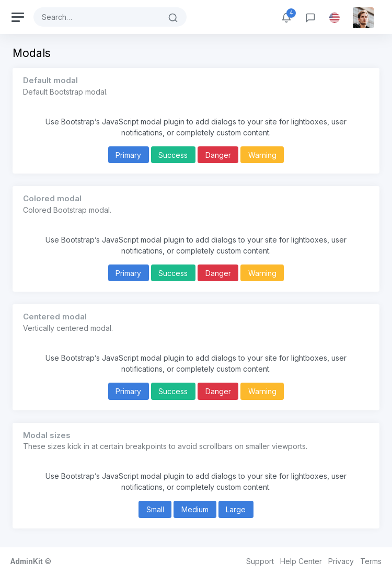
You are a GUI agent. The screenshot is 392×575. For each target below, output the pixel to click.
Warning (262, 155)
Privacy (341, 561)
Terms (371, 561)
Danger (218, 155)
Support (260, 561)
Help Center (301, 561)
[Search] (97, 17)
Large (236, 509)
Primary (128, 155)
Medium (195, 509)
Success (173, 155)
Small (155, 509)
